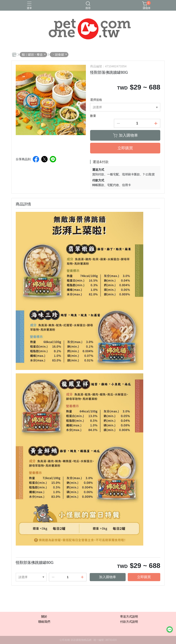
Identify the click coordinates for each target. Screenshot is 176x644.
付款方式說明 (129, 622)
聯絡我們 (44, 622)
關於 (44, 617)
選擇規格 (96, 100)
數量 (93, 116)
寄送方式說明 (129, 617)
